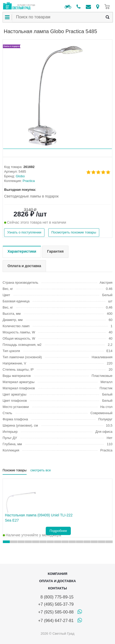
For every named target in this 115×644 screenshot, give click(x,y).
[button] (58, 149)
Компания (58, 574)
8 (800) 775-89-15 (56, 597)
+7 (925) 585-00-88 (56, 612)
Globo (20, 176)
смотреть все (41, 470)
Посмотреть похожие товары (74, 232)
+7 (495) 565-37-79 (56, 604)
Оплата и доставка (57, 581)
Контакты (58, 588)
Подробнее (58, 531)
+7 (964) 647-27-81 (56, 621)
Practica (29, 181)
